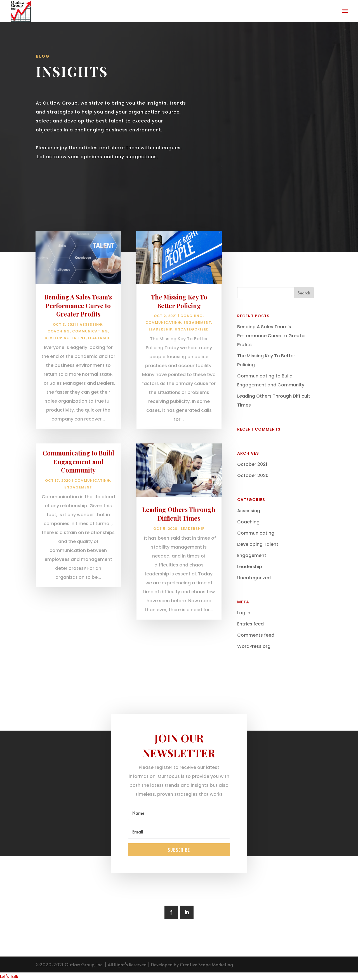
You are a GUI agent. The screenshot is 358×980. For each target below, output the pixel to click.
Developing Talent (65, 362)
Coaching (59, 355)
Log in (244, 613)
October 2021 (252, 464)
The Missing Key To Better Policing (179, 325)
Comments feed (256, 635)
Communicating (90, 355)
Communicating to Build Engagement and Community (78, 485)
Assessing (91, 348)
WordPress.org (254, 646)
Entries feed (250, 624)
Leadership (100, 362)
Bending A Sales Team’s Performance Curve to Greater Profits (78, 329)
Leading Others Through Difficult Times (179, 537)
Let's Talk (9, 976)
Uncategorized (192, 353)
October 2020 (253, 475)
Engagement (78, 511)
